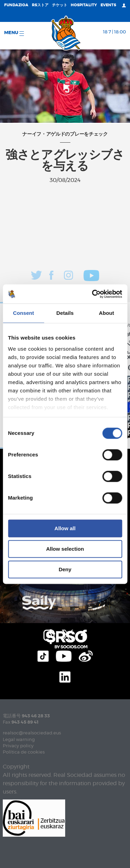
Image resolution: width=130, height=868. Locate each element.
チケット (60, 5)
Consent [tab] (23, 313)
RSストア (40, 5)
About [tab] (106, 313)
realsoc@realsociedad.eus (32, 733)
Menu (14, 33)
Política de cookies (24, 752)
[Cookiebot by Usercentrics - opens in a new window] (93, 294)
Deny (65, 569)
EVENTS (108, 5)
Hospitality (84, 5)
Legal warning (19, 740)
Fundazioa (16, 5)
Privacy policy (18, 746)
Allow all (65, 528)
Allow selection (65, 549)
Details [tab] (65, 313)
